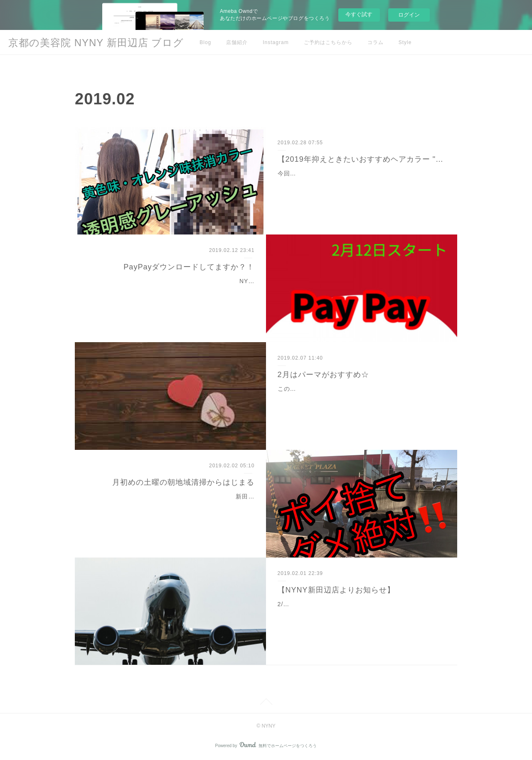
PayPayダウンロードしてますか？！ (189, 267)
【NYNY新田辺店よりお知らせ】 (336, 590)
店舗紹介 (237, 42)
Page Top (266, 703)
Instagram (276, 42)
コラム (376, 42)
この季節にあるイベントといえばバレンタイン (343, 389)
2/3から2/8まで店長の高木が (318, 604)
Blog (205, 42)
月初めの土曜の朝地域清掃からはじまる (183, 482)
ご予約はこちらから (328, 42)
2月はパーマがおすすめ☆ (323, 375)
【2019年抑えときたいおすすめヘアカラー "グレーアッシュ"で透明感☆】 (362, 159)
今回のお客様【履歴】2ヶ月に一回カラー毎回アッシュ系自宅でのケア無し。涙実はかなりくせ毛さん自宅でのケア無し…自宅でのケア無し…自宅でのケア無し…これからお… (361, 184)
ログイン (409, 15)
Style (405, 42)
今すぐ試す (359, 14)
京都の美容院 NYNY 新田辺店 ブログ (96, 43)
